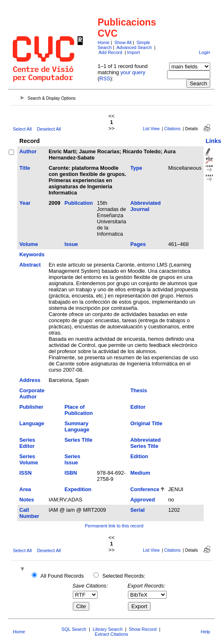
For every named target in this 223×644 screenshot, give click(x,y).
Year (25, 203)
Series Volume (29, 459)
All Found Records (62, 576)
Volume (29, 244)
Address (30, 380)
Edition (139, 456)
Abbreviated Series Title (146, 443)
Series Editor (27, 443)
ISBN (71, 473)
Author (28, 151)
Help (206, 632)
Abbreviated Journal (146, 206)
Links (214, 141)
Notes (27, 500)
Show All (123, 42)
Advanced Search (134, 47)
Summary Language (77, 426)
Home (103, 42)
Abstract (30, 265)
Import (134, 52)
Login (204, 52)
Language (32, 423)
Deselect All (49, 129)
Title (25, 168)
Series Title (79, 440)
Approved (143, 500)
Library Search (108, 629)
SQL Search (74, 629)
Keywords (32, 254)
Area (25, 489)
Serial (138, 510)
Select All (22, 129)
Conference (145, 489)
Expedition (78, 489)
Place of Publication (79, 410)
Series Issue (72, 459)
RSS (105, 78)
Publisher (31, 407)
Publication (79, 203)
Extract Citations (111, 634)
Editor (138, 407)
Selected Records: (124, 576)
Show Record (143, 629)
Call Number (29, 513)
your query (133, 72)
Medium (140, 473)
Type (136, 168)
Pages (138, 244)
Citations (172, 129)
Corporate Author (32, 393)
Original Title (146, 423)
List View (151, 129)
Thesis (139, 390)
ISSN (26, 473)
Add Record (110, 52)
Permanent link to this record (114, 526)
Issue (71, 244)
